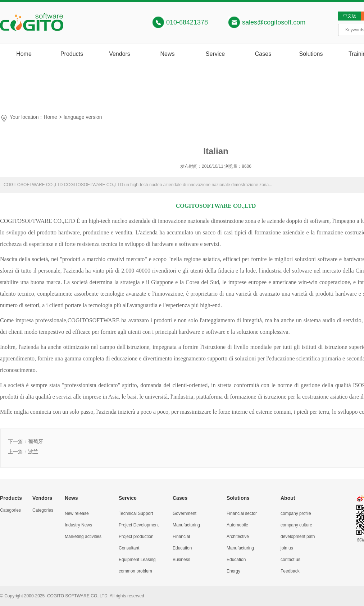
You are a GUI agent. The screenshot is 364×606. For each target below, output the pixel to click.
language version (83, 117)
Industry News (78, 525)
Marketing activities (83, 537)
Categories (10, 510)
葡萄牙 (36, 441)
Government (185, 513)
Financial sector (242, 513)
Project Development (139, 525)
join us (287, 548)
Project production (136, 537)
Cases (263, 54)
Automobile (237, 525)
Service (215, 54)
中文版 (350, 16)
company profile (296, 513)
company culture (296, 525)
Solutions (311, 54)
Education (182, 548)
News (167, 54)
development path (298, 537)
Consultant (129, 548)
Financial (181, 537)
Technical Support (136, 513)
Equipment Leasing (137, 560)
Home (24, 54)
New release (77, 513)
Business (181, 560)
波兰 (33, 452)
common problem (135, 571)
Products (72, 54)
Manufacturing (186, 525)
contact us (290, 560)
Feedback (290, 571)
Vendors (120, 54)
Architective (238, 537)
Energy (233, 571)
